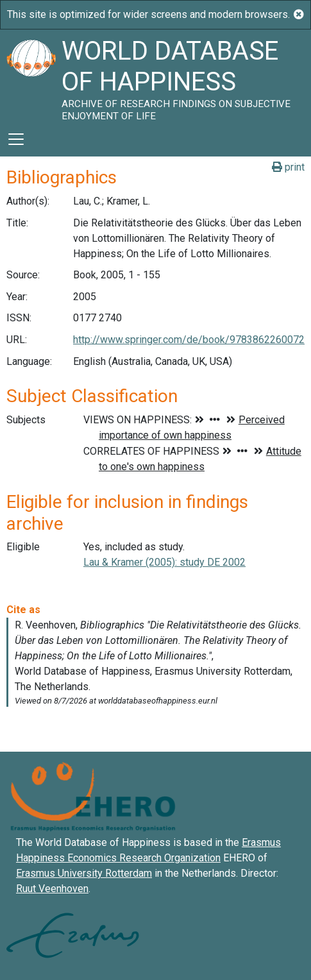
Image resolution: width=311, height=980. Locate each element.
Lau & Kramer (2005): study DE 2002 (164, 562)
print (288, 167)
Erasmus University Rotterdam (84, 873)
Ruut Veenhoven (52, 889)
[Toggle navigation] (16, 139)
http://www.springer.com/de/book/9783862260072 (189, 340)
